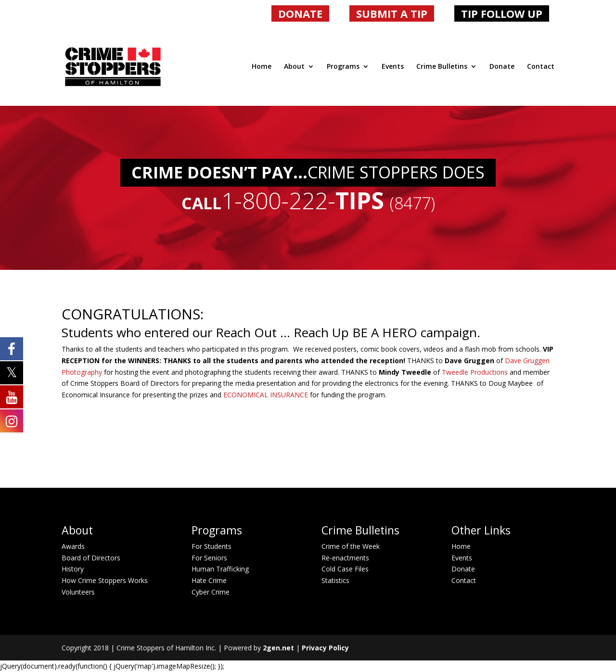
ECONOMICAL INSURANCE (265, 395)
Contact (541, 67)
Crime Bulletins (442, 67)
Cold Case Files (345, 569)
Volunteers (78, 592)
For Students (212, 546)
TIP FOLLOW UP (502, 13)
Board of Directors (91, 558)
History (73, 569)
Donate (502, 67)
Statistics (335, 580)
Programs (343, 67)
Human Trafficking (220, 569)
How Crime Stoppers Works (105, 580)
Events (393, 67)
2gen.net (278, 648)
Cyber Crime (211, 592)
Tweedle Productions (476, 372)
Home (262, 67)
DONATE (300, 13)
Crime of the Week (351, 546)
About (294, 67)
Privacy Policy (325, 648)
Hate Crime (209, 580)
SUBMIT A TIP (392, 13)
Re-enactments (345, 558)
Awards (73, 546)
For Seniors (209, 558)
